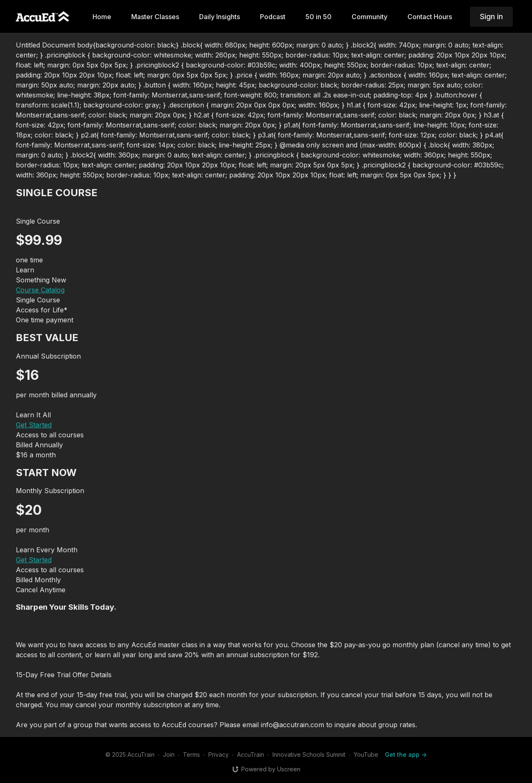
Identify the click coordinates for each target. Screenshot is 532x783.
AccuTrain (251, 754)
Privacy (219, 754)
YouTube (366, 754)
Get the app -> (406, 754)
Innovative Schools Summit (309, 754)
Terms (191, 754)
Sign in (491, 16)
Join (169, 754)
